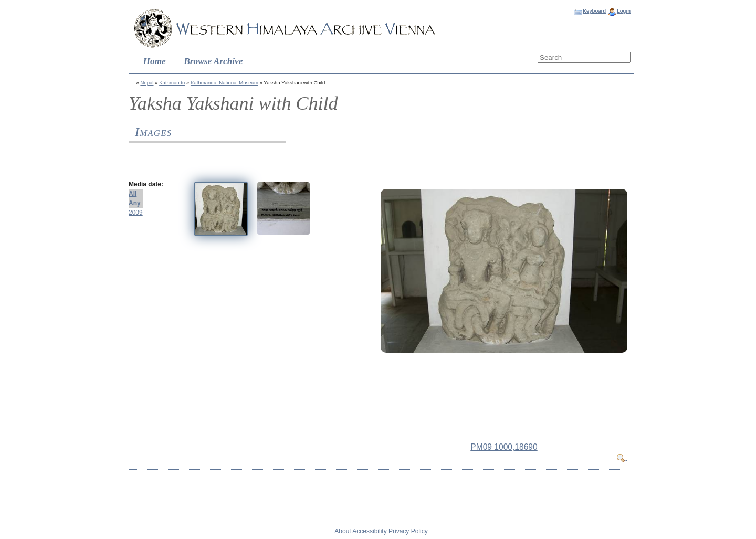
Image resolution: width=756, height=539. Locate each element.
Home (155, 61)
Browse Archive (213, 61)
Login (624, 11)
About (343, 531)
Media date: (146, 184)
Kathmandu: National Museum (224, 83)
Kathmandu (172, 83)
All (133, 194)
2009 (136, 213)
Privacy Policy (408, 531)
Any (135, 203)
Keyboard (594, 11)
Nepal (147, 83)
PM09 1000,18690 (504, 447)
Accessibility (369, 531)
